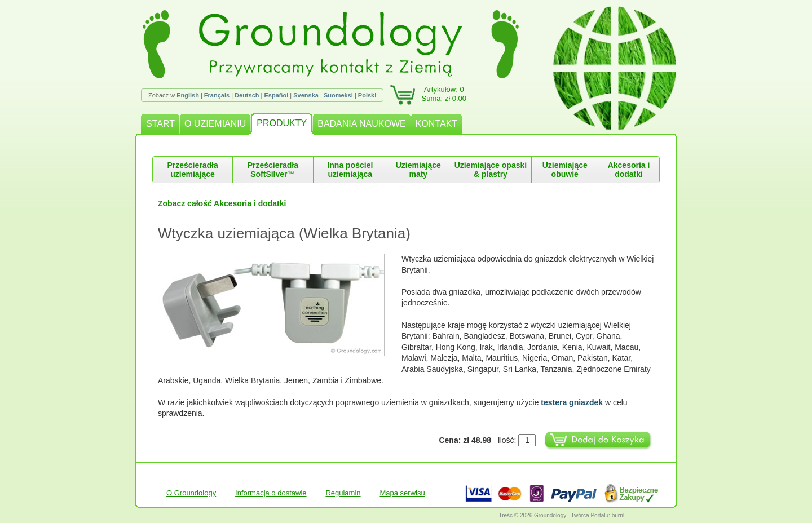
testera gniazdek (572, 402)
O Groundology (191, 493)
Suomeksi (338, 95)
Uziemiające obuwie (565, 170)
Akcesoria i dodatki (629, 170)
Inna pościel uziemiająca (350, 170)
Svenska (306, 95)
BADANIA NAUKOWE (361, 124)
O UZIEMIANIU (215, 124)
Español (276, 95)
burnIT (620, 515)
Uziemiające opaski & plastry (491, 170)
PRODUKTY (282, 123)
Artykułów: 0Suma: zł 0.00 (444, 94)
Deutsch (247, 95)
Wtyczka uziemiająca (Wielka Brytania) (284, 233)
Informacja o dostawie (271, 493)
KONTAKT (436, 124)
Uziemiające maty (418, 170)
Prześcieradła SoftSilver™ (273, 170)
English (188, 95)
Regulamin (343, 493)
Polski (367, 95)
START (160, 124)
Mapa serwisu (402, 493)
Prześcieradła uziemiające (192, 170)
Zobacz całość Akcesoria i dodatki (222, 203)
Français (217, 95)
